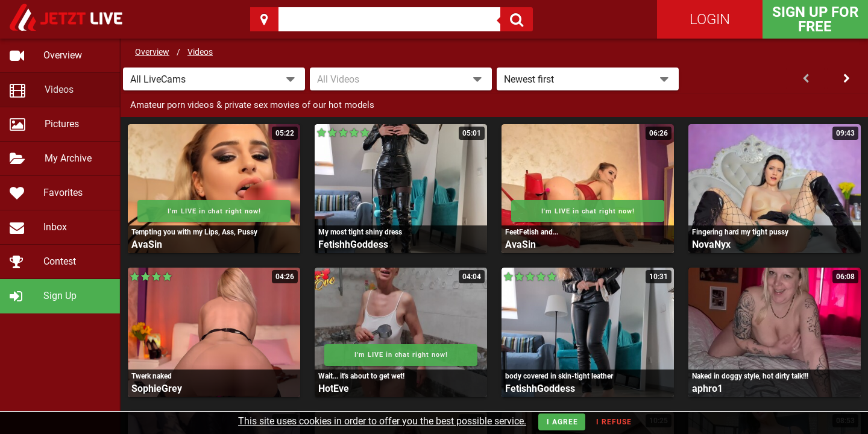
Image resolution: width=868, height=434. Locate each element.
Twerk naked (152, 376)
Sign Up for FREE (815, 19)
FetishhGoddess (353, 244)
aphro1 (707, 388)
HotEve (334, 388)
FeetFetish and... (532, 232)
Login (710, 19)
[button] (214, 79)
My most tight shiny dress (360, 232)
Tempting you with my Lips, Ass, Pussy (194, 232)
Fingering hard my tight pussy (740, 232)
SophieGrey (157, 388)
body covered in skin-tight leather (559, 376)
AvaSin (147, 244)
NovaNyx (711, 244)
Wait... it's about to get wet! (361, 376)
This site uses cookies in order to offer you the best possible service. (382, 421)
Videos (200, 52)
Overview (152, 52)
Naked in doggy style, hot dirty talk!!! (750, 376)
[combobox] (401, 79)
